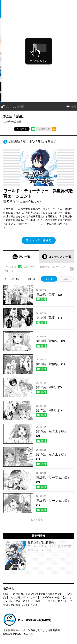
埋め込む (45, 129)
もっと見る (37, 520)
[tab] (21, 257)
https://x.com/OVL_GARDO (18, 634)
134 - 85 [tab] (15, 279)
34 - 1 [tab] (49, 279)
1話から (67, 279)
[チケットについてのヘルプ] (72, 269)
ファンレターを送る (39, 240)
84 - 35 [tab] (32, 279)
